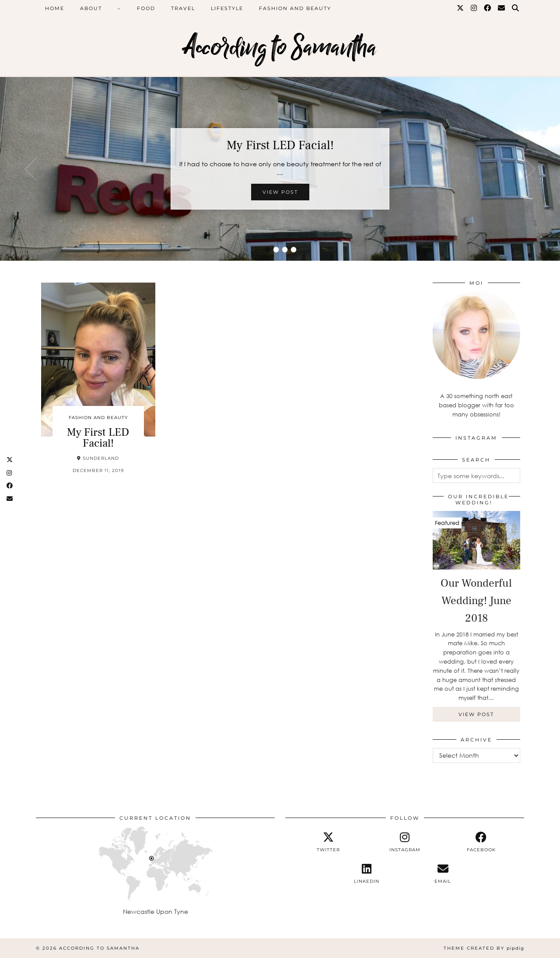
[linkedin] (366, 874)
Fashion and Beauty (295, 8)
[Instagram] (474, 8)
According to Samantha (280, 47)
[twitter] (328, 842)
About (91, 8)
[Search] (516, 8)
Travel (183, 8)
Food (146, 8)
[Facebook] (488, 8)
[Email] (502, 8)
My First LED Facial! (280, 145)
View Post (280, 192)
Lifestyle (227, 8)
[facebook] (481, 842)
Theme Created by (484, 948)
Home (55, 8)
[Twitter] (461, 8)
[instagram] (405, 842)
